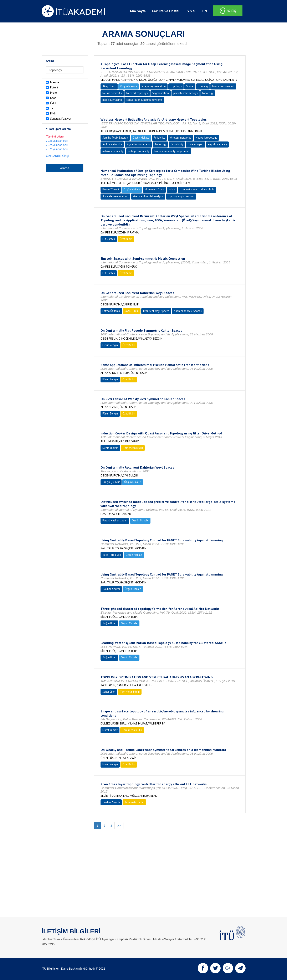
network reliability (113, 151)
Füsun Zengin (110, 345)
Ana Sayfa (138, 11)
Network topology (137, 93)
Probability (177, 144)
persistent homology (186, 93)
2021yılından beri (57, 149)
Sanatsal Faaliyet (61, 119)
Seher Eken (109, 692)
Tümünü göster (55, 136)
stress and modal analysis (148, 196)
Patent (54, 87)
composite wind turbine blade (197, 189)
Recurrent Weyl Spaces (156, 311)
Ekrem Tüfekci (111, 189)
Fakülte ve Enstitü (166, 11)
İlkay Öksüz (109, 86)
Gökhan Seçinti (111, 589)
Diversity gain (196, 144)
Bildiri (54, 113)
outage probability (139, 151)
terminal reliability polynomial (172, 151)
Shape (190, 86)
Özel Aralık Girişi (57, 156)
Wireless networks (180, 138)
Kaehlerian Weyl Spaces (188, 311)
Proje (53, 93)
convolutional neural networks (144, 100)
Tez (52, 108)
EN (205, 11)
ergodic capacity (217, 144)
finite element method (115, 196)
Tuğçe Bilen (109, 623)
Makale (55, 82)
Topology (176, 86)
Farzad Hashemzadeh (115, 520)
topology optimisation (181, 196)
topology (208, 93)
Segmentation (161, 93)
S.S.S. (191, 11)
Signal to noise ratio (138, 144)
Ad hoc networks (112, 144)
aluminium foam (154, 189)
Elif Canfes (109, 239)
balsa (172, 189)
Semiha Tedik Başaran (115, 138)
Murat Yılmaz (110, 730)
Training (203, 86)
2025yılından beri (57, 145)
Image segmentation (154, 86)
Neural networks (112, 93)
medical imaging (112, 100)
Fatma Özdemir (111, 311)
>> (119, 826)
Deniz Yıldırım (110, 448)
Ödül (53, 103)
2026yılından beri (57, 141)
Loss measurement (223, 86)
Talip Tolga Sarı (112, 555)
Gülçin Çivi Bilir (111, 482)
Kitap (53, 98)
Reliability (159, 138)
